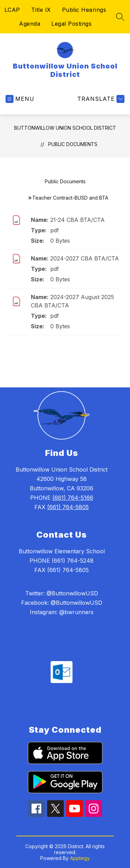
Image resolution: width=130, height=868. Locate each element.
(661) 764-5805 (68, 507)
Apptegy (80, 858)
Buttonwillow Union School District (65, 128)
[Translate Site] (100, 99)
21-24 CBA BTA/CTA (77, 220)
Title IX (41, 10)
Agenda (30, 24)
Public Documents (73, 144)
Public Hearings (84, 10)
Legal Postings (71, 24)
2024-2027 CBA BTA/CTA (85, 258)
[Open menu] (20, 99)
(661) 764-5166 (73, 498)
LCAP (12, 10)
